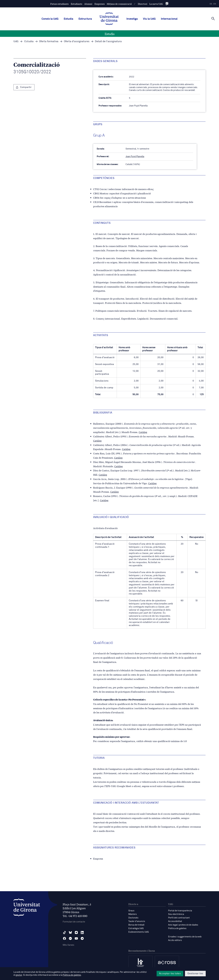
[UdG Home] (109, 19)
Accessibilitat (175, 921)
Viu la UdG (149, 19)
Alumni (88, 4)
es (211, 4)
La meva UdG (156, 4)
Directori (143, 4)
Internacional (169, 19)
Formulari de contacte (74, 922)
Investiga (132, 19)
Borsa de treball (136, 925)
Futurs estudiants (59, 4)
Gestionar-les (195, 973)
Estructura (85, 19)
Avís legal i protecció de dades (183, 925)
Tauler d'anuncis (137, 921)
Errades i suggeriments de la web (185, 937)
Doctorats (133, 918)
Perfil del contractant (179, 918)
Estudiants (77, 4)
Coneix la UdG (50, 19)
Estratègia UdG (136, 928)
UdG (16, 42)
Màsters (133, 914)
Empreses (100, 4)
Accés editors (175, 940)
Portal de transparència (180, 911)
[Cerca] (213, 19)
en (215, 4)
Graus (131, 911)
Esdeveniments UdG (139, 932)
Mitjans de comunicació (119, 4)
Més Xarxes (68, 945)
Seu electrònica (176, 914)
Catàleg (143, 432)
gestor (19, 975)
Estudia (68, 19)
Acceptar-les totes (170, 973)
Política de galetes (177, 928)
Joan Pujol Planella (135, 157)
